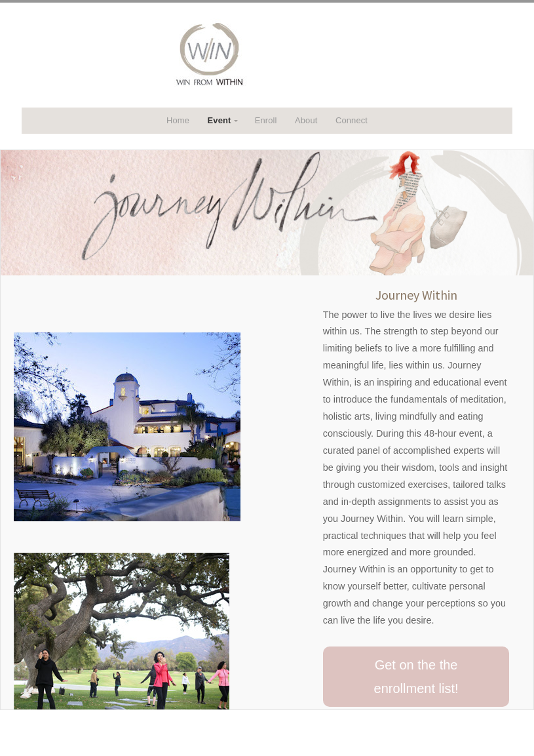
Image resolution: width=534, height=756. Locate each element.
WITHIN (267, 55)
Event (219, 120)
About (306, 120)
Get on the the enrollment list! (416, 677)
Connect (352, 120)
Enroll (266, 120)
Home (178, 120)
